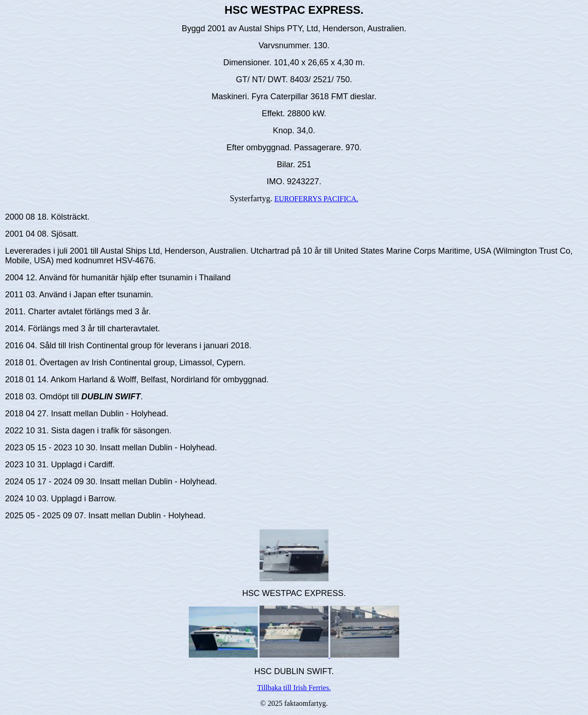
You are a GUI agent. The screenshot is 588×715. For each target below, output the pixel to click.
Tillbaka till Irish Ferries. (294, 688)
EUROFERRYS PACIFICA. (316, 199)
